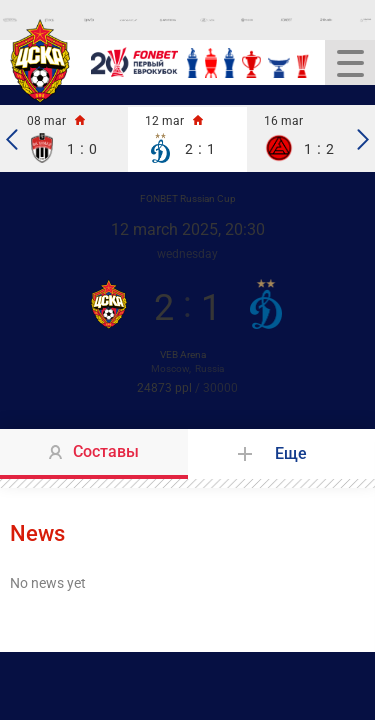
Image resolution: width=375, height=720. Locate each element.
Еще (291, 453)
